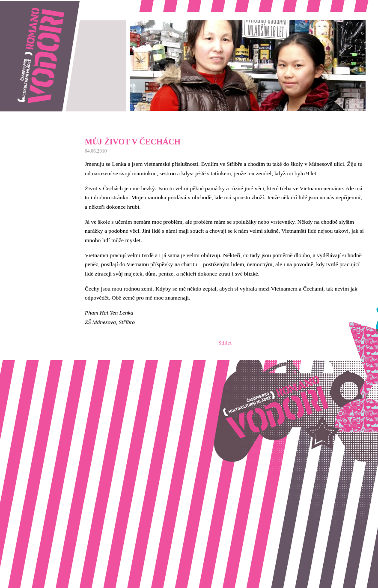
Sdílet (225, 343)
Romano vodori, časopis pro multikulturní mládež (57, 4)
